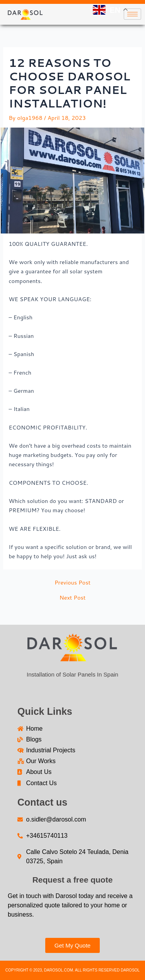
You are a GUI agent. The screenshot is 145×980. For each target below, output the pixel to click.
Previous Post (72, 583)
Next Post (73, 598)
